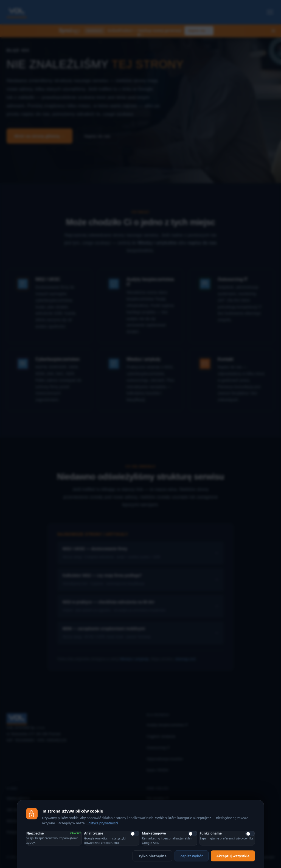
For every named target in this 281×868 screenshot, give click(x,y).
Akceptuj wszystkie (233, 856)
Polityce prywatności (102, 823)
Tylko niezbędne (152, 856)
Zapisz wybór (192, 856)
